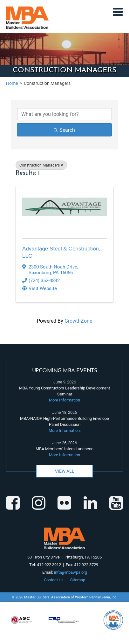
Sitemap (78, 580)
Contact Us (54, 580)
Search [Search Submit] (64, 130)
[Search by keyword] (64, 114)
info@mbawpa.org (71, 572)
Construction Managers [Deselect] (41, 165)
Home (12, 83)
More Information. (65, 430)
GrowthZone (78, 321)
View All (65, 471)
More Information (64, 400)
